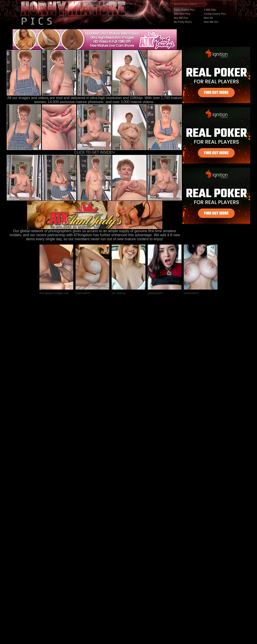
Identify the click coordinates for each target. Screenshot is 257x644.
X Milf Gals (210, 10)
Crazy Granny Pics (184, 10)
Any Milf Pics (181, 18)
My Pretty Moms (183, 22)
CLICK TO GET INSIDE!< (95, 152)
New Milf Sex (211, 22)
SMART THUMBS (137, 559)
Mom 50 (208, 18)
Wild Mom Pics (182, 14)
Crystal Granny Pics (215, 14)
